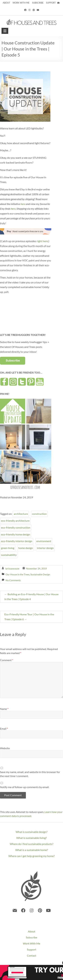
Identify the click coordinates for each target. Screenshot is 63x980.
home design (26, 548)
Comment (7, 660)
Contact (32, 955)
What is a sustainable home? (32, 850)
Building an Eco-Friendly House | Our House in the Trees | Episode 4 (31, 597)
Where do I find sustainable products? (32, 844)
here (23, 204)
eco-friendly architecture (15, 521)
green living (8, 548)
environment (44, 541)
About (32, 931)
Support (32, 949)
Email (4, 729)
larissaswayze (12, 569)
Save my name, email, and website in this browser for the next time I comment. (30, 774)
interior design (45, 548)
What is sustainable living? (32, 838)
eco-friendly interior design (17, 541)
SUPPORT (51, 3)
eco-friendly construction (16, 527)
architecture (21, 514)
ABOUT (6, 3)
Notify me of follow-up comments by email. (25, 787)
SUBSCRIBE (38, 3)
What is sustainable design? (32, 832)
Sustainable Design (40, 574)
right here (42, 241)
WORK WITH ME (21, 3)
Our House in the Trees (17, 574)
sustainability (9, 555)
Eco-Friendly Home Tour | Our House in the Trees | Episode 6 (29, 617)
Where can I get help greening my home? (32, 856)
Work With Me (32, 943)
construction (39, 514)
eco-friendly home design (16, 534)
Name (4, 709)
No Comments (13, 580)
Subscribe (32, 937)
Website (5, 748)
